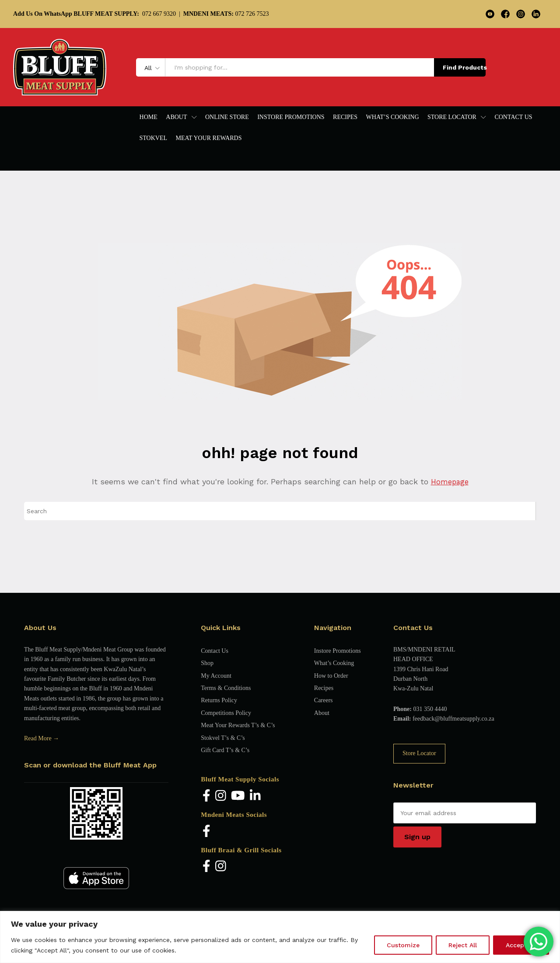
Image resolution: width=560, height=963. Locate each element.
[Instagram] (221, 796)
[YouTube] (238, 796)
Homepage (450, 481)
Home (149, 117)
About (322, 713)
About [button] (176, 117)
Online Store (227, 117)
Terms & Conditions (226, 688)
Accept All (521, 945)
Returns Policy (219, 700)
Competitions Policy (226, 713)
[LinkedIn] (255, 796)
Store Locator (419, 753)
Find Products (464, 67)
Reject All (463, 945)
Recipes (345, 117)
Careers (324, 700)
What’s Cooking (393, 117)
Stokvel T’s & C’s (223, 738)
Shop (207, 663)
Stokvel (154, 138)
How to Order (331, 676)
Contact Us (513, 117)
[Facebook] (206, 796)
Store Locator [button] (452, 117)
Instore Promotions (291, 117)
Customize (403, 945)
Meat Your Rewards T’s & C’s (238, 725)
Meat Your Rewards (209, 138)
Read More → (42, 738)
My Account (216, 676)
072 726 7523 (226, 14)
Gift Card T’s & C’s (225, 750)
